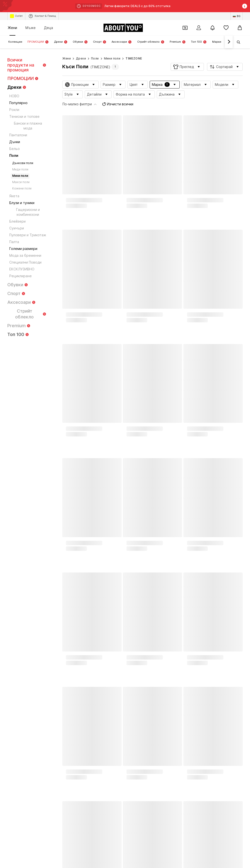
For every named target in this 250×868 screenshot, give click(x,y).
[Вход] (199, 28)
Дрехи (81, 58)
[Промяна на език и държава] (237, 16)
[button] (187, 67)
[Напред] (229, 42)
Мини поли (112, 58)
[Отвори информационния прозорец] (245, 6)
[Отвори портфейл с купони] (185, 28)
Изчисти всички (203, 93)
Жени (12, 28)
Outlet (16, 16)
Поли (95, 58)
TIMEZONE (134, 58)
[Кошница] (240, 28)
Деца (48, 28)
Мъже (31, 28)
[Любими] (226, 28)
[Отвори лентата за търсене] (237, 42)
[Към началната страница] (123, 28)
